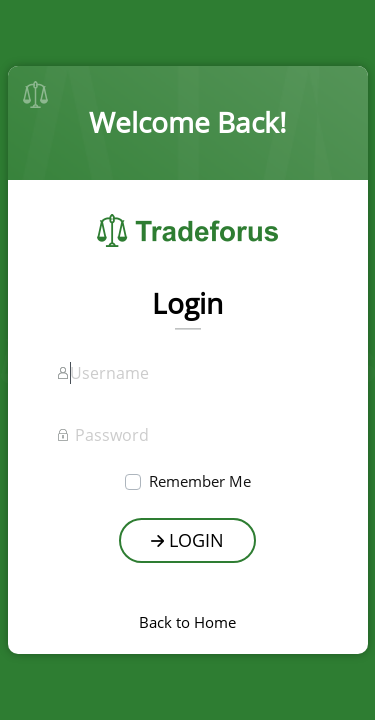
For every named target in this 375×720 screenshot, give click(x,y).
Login (187, 540)
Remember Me (200, 481)
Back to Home (187, 622)
